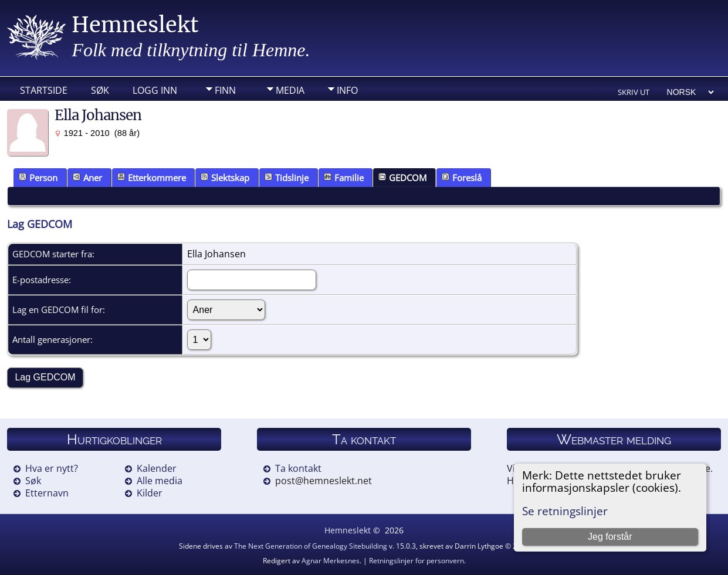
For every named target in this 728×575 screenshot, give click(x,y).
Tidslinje (287, 178)
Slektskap (225, 178)
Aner (87, 178)
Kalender (157, 468)
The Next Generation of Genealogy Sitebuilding (311, 546)
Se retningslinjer (565, 511)
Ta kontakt (298, 468)
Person (38, 178)
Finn (225, 90)
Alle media (160, 481)
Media (290, 90)
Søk (100, 90)
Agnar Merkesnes (331, 561)
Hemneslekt (135, 25)
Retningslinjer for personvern (417, 561)
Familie (344, 178)
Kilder (150, 493)
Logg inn (155, 90)
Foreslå (462, 178)
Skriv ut (634, 92)
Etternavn (47, 493)
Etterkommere (152, 178)
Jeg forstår (610, 537)
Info (347, 90)
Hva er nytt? (52, 468)
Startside (44, 90)
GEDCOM (402, 178)
